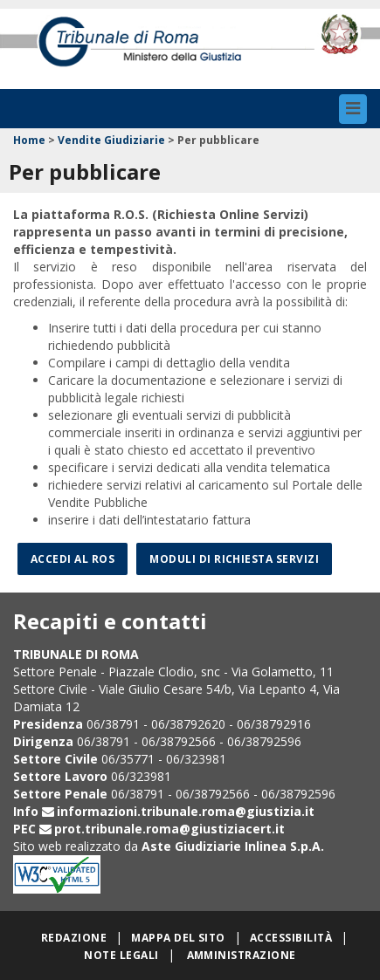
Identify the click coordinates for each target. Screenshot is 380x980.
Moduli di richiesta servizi (234, 559)
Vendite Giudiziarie (111, 140)
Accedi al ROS (73, 559)
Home (29, 140)
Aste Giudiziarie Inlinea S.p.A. (233, 846)
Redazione (74, 938)
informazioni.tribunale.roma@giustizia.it (186, 811)
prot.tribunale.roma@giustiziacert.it (169, 829)
